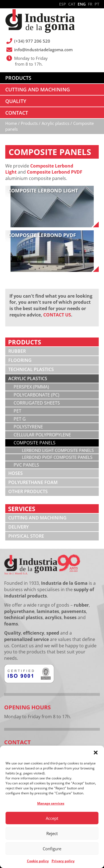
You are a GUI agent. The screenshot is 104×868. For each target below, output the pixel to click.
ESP (63, 4)
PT (97, 4)
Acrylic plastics (28, 378)
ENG (82, 4)
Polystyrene (28, 427)
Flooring (20, 360)
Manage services (51, 803)
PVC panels (26, 465)
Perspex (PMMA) (31, 387)
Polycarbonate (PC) (36, 395)
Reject (52, 833)
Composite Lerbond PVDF (55, 172)
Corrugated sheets (37, 403)
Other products (28, 491)
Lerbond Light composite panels (58, 450)
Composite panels (35, 443)
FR (90, 4)
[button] (96, 753)
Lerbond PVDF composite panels (57, 457)
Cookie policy (38, 861)
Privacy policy (63, 861)
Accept (52, 818)
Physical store (26, 536)
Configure (52, 849)
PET (17, 411)
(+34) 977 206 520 (33, 41)
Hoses (16, 473)
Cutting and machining (37, 518)
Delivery (18, 527)
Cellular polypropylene (42, 435)
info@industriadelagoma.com (44, 50)
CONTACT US (57, 315)
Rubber (17, 351)
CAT (72, 4)
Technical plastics (31, 369)
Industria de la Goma (40, 22)
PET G (20, 419)
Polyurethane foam (33, 482)
